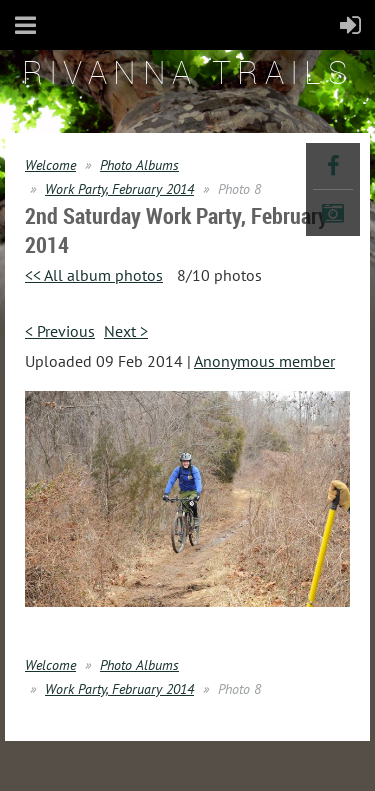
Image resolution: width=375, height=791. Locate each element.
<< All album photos (94, 275)
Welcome (50, 165)
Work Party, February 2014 (119, 189)
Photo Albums (139, 165)
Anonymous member (264, 361)
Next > (126, 331)
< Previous (60, 331)
